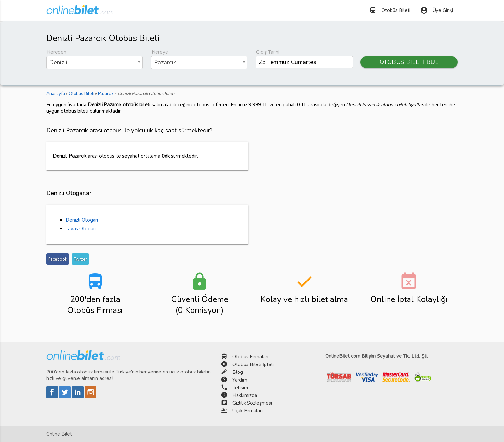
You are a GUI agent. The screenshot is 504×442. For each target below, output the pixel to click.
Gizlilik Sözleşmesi (252, 403)
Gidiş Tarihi (268, 52)
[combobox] (94, 62)
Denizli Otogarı (82, 220)
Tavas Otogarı (81, 229)
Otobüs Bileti (390, 10)
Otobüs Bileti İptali (253, 364)
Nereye (160, 52)
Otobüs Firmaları (250, 357)
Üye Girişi (437, 10)
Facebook (58, 259)
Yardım (240, 380)
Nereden (57, 52)
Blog (238, 372)
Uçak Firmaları (248, 411)
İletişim (240, 388)
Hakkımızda (245, 395)
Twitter (80, 259)
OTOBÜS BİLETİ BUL (409, 62)
